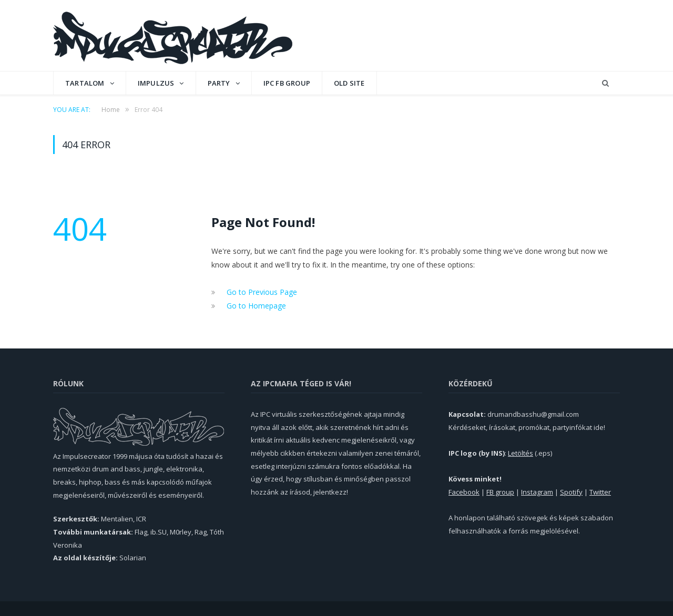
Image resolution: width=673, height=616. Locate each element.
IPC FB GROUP (287, 83)
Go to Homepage (256, 306)
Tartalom (85, 83)
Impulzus (156, 83)
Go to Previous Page (262, 292)
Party (219, 83)
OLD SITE (349, 83)
